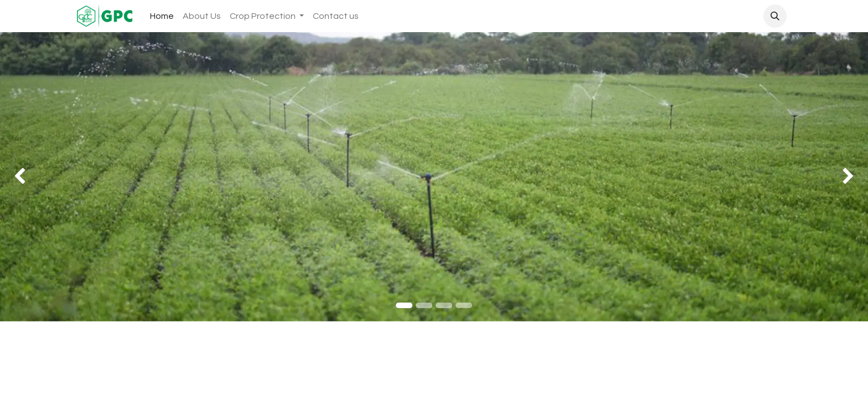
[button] (775, 16)
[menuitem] (162, 16)
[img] (35, 177)
